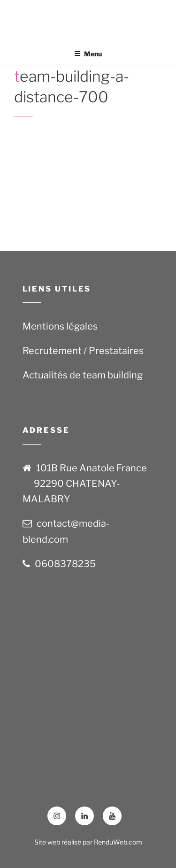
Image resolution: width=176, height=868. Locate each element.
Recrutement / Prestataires (83, 351)
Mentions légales (60, 326)
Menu (88, 54)
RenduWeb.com (118, 842)
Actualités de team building (83, 375)
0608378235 (65, 564)
